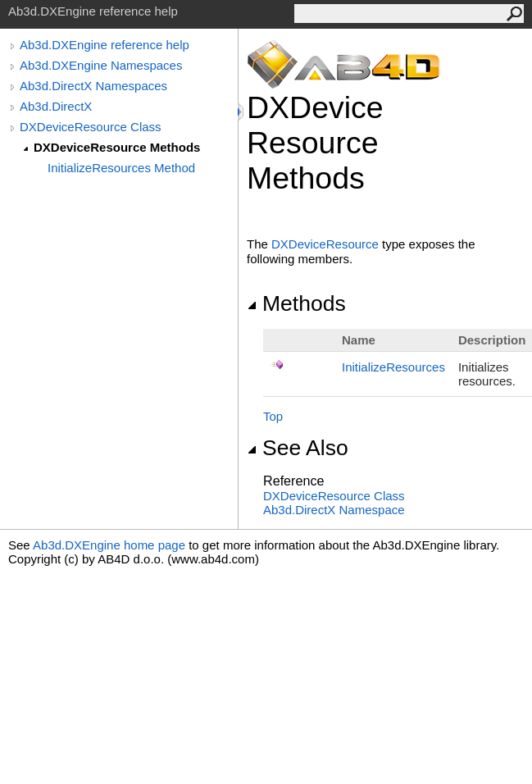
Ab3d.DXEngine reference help (105, 45)
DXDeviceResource (325, 244)
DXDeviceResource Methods (117, 147)
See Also (298, 448)
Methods (296, 303)
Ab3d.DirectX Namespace (334, 510)
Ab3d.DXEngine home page (109, 545)
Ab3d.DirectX (56, 106)
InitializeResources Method (121, 168)
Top (273, 416)
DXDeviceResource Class (91, 127)
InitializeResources (393, 367)
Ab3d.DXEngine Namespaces (101, 65)
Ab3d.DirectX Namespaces (93, 86)
